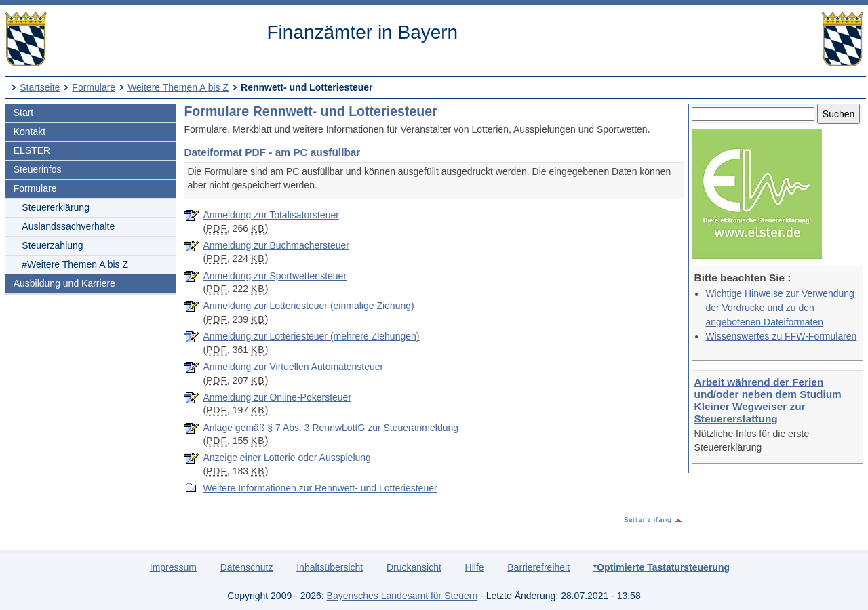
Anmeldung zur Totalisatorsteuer (271, 215)
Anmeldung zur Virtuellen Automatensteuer (293, 367)
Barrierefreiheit (538, 567)
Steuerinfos (38, 169)
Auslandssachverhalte (68, 226)
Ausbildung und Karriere (64, 283)
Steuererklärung (56, 207)
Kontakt (29, 131)
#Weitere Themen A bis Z (75, 264)
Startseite (40, 87)
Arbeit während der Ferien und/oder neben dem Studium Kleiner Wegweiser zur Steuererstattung (768, 400)
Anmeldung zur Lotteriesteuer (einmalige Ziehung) (308, 306)
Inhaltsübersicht (330, 567)
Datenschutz (247, 567)
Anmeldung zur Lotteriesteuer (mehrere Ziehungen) (311, 336)
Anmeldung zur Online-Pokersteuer (277, 397)
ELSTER (32, 150)
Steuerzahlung (52, 245)
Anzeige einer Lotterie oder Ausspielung (287, 457)
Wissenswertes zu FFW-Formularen (781, 336)
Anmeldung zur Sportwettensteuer (275, 276)
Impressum (173, 567)
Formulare (94, 87)
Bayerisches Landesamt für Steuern (402, 596)
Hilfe (475, 567)
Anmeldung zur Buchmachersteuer (276, 245)
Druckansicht (414, 567)
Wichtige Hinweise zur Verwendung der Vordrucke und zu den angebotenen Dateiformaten (780, 308)
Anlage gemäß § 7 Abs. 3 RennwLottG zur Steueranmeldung (331, 428)
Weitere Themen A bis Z (178, 87)
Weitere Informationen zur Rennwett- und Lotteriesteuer (320, 488)
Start (24, 113)
